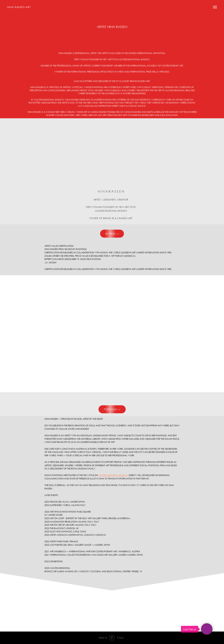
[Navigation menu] (215, 7)
